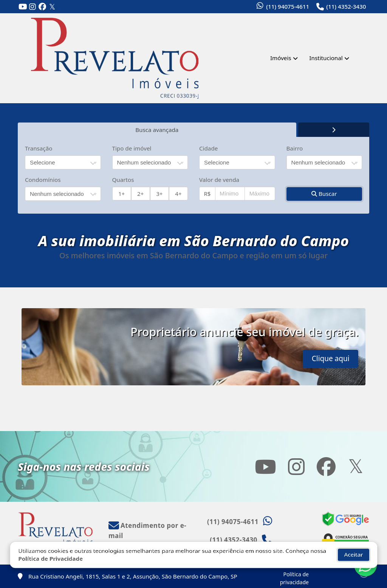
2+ (140, 194)
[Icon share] (23, 7)
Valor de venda (219, 180)
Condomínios (43, 180)
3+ (159, 194)
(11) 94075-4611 (288, 6)
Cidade (208, 148)
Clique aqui (331, 358)
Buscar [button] (324, 194)
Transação (39, 148)
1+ (122, 194)
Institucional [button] (326, 58)
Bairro (295, 148)
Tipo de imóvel (132, 148)
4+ (178, 194)
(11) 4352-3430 (346, 6)
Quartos (123, 180)
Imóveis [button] (281, 58)
